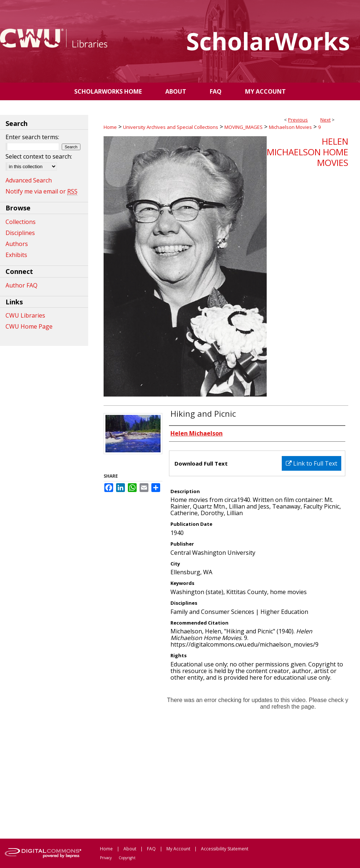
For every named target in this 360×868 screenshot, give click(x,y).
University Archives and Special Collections (171, 127)
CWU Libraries (25, 315)
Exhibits (16, 255)
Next (325, 120)
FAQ (151, 849)
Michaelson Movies (290, 127)
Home (110, 127)
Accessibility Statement (225, 849)
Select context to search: (39, 156)
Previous (298, 120)
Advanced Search (29, 180)
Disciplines (20, 233)
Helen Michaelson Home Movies (307, 152)
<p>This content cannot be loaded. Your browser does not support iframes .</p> (226, 759)
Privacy (106, 858)
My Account (178, 849)
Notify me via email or (42, 191)
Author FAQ (21, 285)
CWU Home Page (29, 326)
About (130, 849)
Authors (17, 244)
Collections (21, 222)
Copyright (127, 858)
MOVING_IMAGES (244, 127)
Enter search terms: (32, 137)
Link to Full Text (312, 463)
